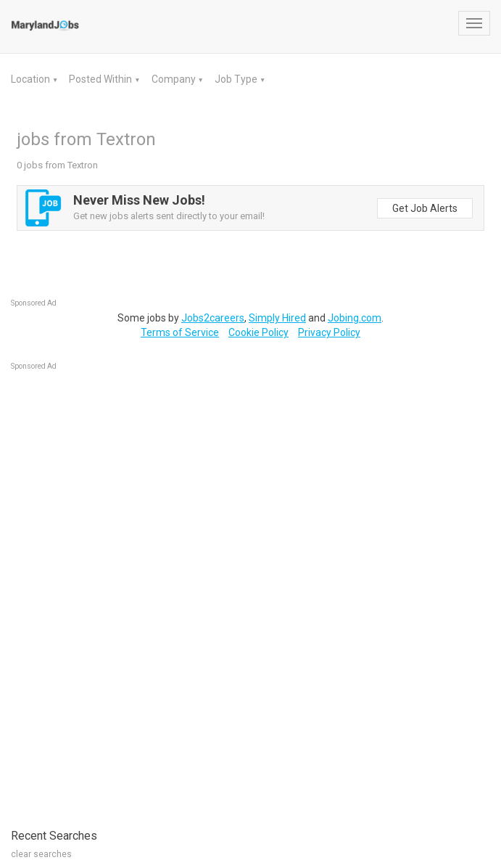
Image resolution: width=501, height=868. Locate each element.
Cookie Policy (258, 332)
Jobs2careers (213, 318)
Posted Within (102, 79)
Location (32, 79)
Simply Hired (277, 318)
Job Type (237, 79)
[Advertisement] (120, 592)
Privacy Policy (329, 332)
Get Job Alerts (425, 208)
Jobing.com (355, 318)
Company (175, 79)
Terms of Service (180, 332)
